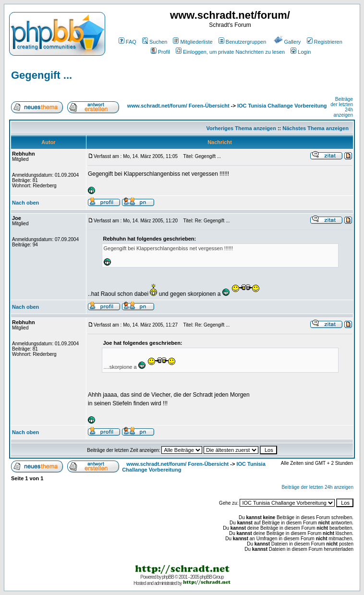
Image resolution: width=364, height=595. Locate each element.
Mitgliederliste (193, 42)
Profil (160, 52)
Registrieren (325, 42)
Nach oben (25, 203)
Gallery (287, 42)
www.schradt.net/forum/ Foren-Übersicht (178, 106)
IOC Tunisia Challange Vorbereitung (282, 106)
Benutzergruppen (242, 42)
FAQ (127, 42)
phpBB (168, 577)
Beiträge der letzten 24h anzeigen (317, 487)
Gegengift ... (42, 75)
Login (301, 52)
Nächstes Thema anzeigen (315, 128)
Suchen (155, 42)
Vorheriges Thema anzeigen (241, 128)
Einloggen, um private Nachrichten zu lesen (230, 52)
